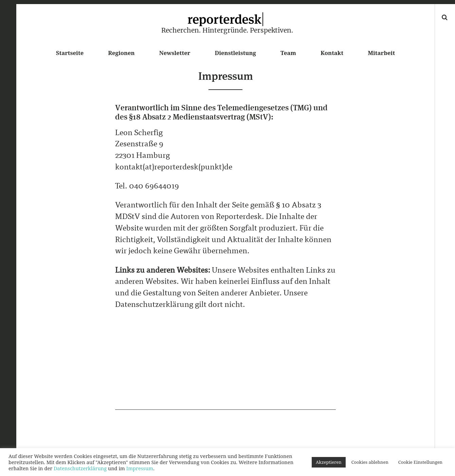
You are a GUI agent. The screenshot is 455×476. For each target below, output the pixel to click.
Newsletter (175, 53)
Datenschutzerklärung (80, 468)
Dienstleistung (235, 53)
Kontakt (332, 53)
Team (288, 53)
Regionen (121, 53)
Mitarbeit (381, 53)
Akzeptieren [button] (329, 462)
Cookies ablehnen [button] (370, 462)
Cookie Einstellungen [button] (420, 462)
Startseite (70, 53)
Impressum (140, 468)
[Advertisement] (225, 362)
